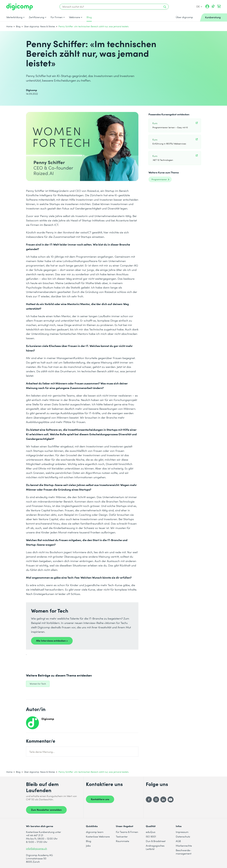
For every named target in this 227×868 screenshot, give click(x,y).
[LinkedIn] (163, 799)
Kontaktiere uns (100, 799)
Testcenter (122, 836)
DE (199, 6)
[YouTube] (171, 799)
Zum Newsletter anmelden (46, 810)
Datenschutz (183, 836)
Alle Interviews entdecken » (52, 640)
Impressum (182, 832)
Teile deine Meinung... (42, 752)
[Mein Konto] (207, 8)
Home (9, 26)
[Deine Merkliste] (213, 6)
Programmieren (159, 179)
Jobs (88, 846)
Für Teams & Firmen (127, 832)
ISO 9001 (151, 836)
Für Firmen (57, 17)
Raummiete (122, 841)
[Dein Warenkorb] (219, 6)
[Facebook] (149, 799)
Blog (89, 17)
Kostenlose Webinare (98, 836)
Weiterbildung (14, 17)
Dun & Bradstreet (156, 841)
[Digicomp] (20, 7)
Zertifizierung (36, 17)
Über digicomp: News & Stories (39, 26)
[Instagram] (156, 799)
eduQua (151, 832)
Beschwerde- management (184, 852)
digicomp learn (95, 832)
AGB (178, 841)
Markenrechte (184, 846)
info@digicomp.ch (36, 848)
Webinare (75, 17)
